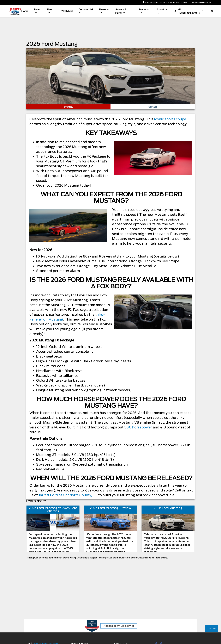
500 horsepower (138, 427)
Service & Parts (121, 11)
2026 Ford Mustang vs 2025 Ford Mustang (53, 509)
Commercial (86, 10)
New (37, 10)
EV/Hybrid (67, 11)
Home (25, 11)
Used (50, 10)
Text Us (212, 629)
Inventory (68, 107)
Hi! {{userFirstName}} (187, 11)
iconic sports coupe (170, 119)
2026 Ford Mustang (168, 508)
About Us (162, 10)
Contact (153, 107)
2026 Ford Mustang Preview (110, 508)
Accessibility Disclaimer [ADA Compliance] (119, 626)
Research (145, 10)
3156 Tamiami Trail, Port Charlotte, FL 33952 (165, 2)
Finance (104, 10)
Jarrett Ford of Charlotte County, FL (68, 495)
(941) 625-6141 (205, 2)
